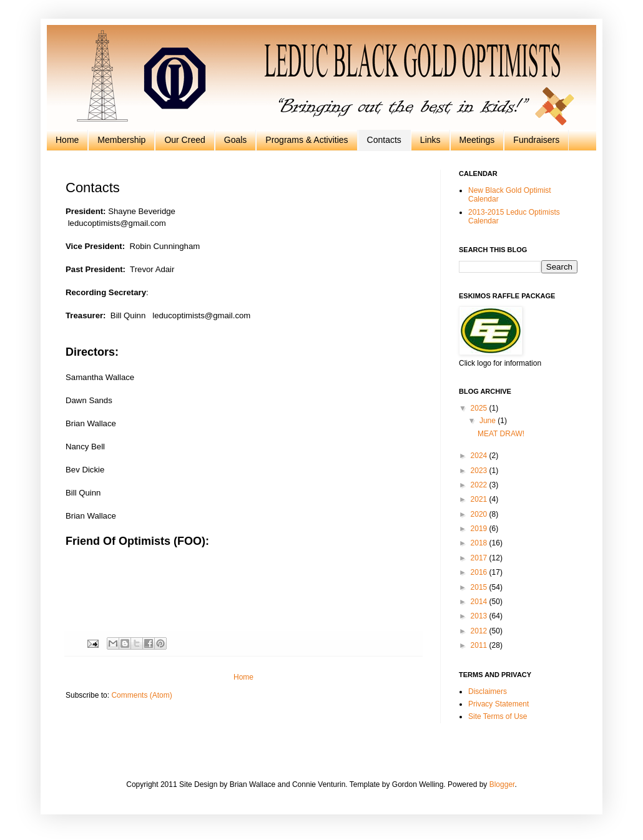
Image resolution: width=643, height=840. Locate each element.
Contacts (384, 140)
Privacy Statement (498, 704)
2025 (480, 408)
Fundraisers (536, 140)
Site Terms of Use (498, 716)
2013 (480, 616)
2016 (480, 572)
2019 (480, 529)
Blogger (502, 784)
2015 (480, 587)
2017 (480, 558)
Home (67, 140)
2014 (480, 602)
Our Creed (184, 140)
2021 (480, 499)
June (488, 421)
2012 (480, 631)
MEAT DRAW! (501, 434)
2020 (480, 514)
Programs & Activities (307, 140)
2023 (480, 471)
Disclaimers (488, 691)
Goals (236, 140)
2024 (480, 456)
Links (430, 140)
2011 (480, 645)
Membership (121, 140)
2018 (480, 543)
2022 (480, 485)
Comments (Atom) (141, 695)
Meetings (477, 140)
